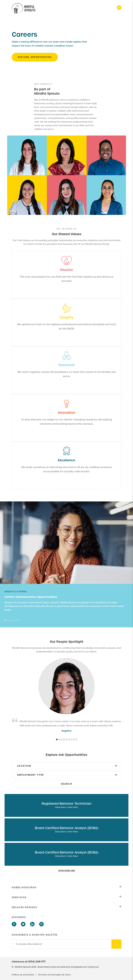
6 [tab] (14, 620)
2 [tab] (7, 620)
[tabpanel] (66, 601)
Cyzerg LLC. (93, 967)
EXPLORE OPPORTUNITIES (35, 57)
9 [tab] (20, 620)
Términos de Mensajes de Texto (54, 975)
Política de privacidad (23, 975)
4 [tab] (11, 620)
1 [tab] (5, 620)
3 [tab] (9, 620)
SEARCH (67, 784)
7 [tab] (16, 620)
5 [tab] (12, 620)
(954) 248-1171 (37, 962)
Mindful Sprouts (23, 967)
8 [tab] (18, 620)
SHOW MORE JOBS (67, 871)
